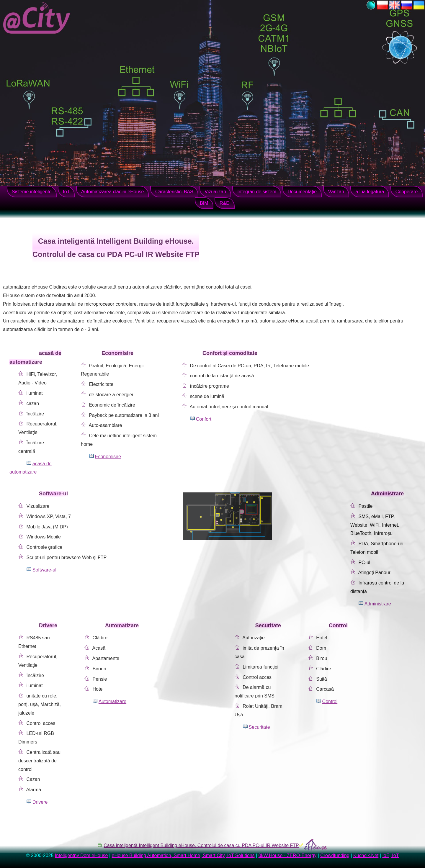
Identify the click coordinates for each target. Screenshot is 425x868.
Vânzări (336, 192)
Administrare (378, 604)
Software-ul (44, 570)
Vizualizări (215, 192)
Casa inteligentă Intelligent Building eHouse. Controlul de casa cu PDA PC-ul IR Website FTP (201, 845)
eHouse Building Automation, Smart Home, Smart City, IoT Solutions (183, 855)
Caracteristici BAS (174, 192)
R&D (225, 203)
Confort (204, 419)
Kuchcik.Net (366, 855)
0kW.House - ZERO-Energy (288, 855)
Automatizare (112, 701)
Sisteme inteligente (32, 192)
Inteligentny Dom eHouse (81, 855)
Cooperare (407, 192)
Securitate (259, 727)
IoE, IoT (390, 855)
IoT (66, 192)
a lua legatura (370, 192)
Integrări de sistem (257, 192)
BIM (204, 203)
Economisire (108, 457)
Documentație (302, 192)
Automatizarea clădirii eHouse (113, 192)
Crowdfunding (335, 855)
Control (330, 701)
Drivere (40, 802)
